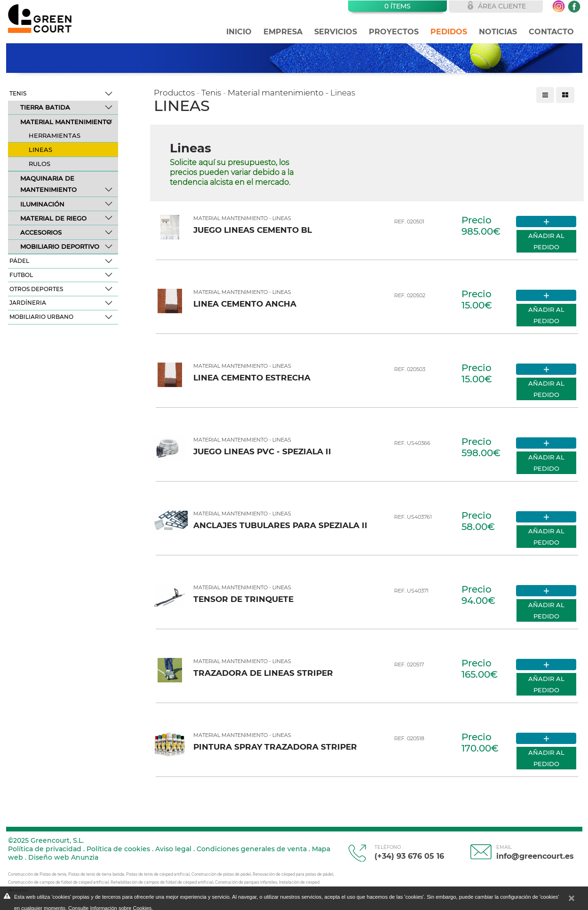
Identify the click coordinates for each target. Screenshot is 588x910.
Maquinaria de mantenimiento (48, 184)
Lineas (40, 150)
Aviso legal (173, 849)
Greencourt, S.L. (57, 840)
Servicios (336, 32)
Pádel (19, 261)
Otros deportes (36, 289)
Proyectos (394, 32)
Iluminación (42, 204)
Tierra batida (45, 107)
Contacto (551, 32)
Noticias (498, 32)
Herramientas (55, 135)
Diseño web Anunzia (63, 857)
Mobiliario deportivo (60, 246)
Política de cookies (118, 849)
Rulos (40, 164)
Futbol (21, 275)
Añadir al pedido (546, 241)
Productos (174, 93)
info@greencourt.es (535, 852)
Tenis (18, 93)
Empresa (283, 32)
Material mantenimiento (66, 122)
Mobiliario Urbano (41, 317)
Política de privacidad (45, 849)
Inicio (239, 32)
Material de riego (53, 218)
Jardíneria (28, 303)
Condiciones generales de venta (252, 849)
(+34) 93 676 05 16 (409, 852)
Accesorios (41, 232)
